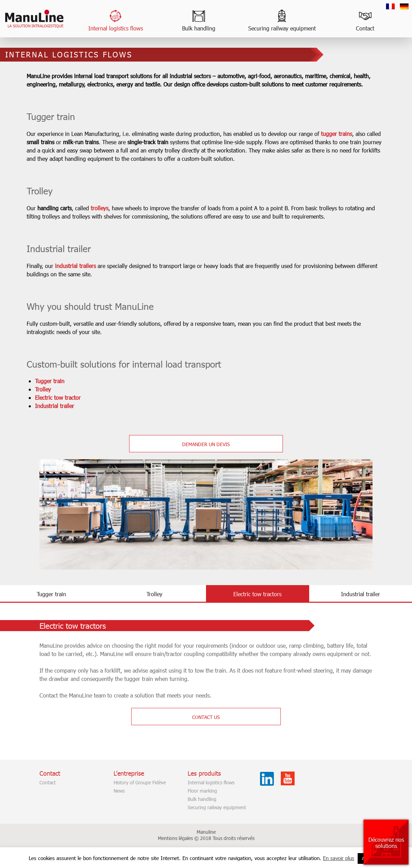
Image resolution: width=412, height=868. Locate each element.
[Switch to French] (390, 6)
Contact (365, 28)
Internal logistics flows (116, 28)
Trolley (56, 398)
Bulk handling (199, 28)
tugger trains (349, 142)
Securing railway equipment (282, 28)
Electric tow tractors (257, 602)
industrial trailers (88, 274)
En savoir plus (339, 858)
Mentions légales (175, 846)
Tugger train (62, 389)
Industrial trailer (67, 414)
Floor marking (202, 799)
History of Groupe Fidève (140, 791)
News (119, 799)
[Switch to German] (404, 6)
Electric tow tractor (71, 406)
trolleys (112, 216)
